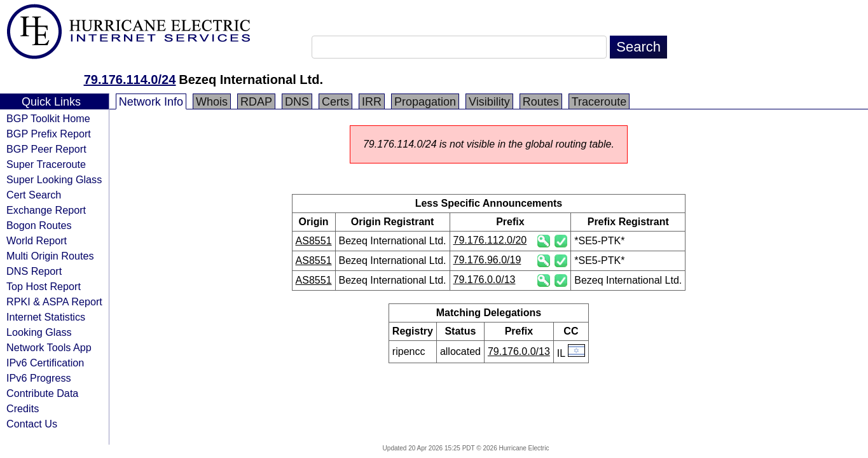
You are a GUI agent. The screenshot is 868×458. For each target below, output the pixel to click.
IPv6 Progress (39, 378)
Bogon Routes (39, 225)
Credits (23, 408)
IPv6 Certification (45, 363)
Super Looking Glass (54, 179)
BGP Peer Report (46, 149)
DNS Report (34, 271)
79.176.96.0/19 (487, 260)
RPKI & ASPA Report (54, 302)
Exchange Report (46, 210)
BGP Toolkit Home (48, 118)
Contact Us (32, 424)
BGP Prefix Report (49, 134)
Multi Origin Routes (50, 256)
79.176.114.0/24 (130, 80)
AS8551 (314, 241)
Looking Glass (39, 332)
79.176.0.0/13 (485, 280)
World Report (37, 240)
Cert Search (34, 195)
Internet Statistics (46, 317)
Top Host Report (44, 286)
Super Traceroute (46, 164)
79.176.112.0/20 (490, 240)
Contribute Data (42, 393)
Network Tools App (49, 347)
